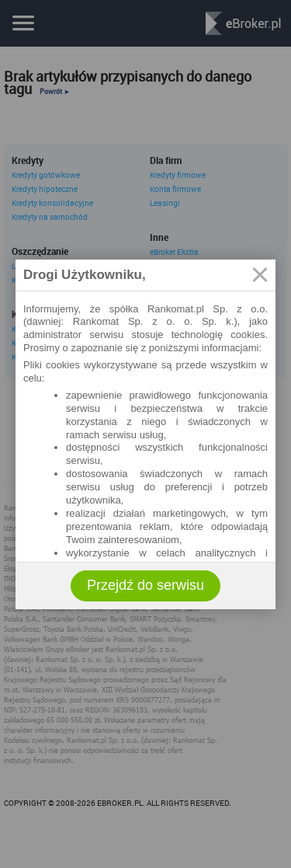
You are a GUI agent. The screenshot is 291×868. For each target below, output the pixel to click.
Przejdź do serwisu (145, 585)
